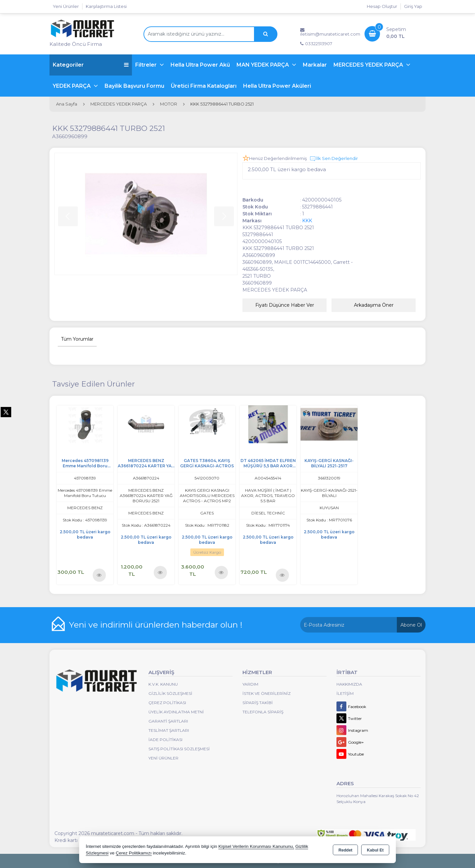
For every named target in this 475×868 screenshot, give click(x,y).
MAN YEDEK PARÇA (263, 65)
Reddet (345, 850)
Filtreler (147, 65)
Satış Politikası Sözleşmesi (179, 749)
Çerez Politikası (167, 703)
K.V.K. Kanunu (163, 684)
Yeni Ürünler (163, 758)
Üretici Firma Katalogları (204, 86)
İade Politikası (165, 740)
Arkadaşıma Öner (374, 305)
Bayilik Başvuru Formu (134, 86)
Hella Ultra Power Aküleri (277, 86)
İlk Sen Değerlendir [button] (334, 159)
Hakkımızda (349, 684)
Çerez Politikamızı (134, 853)
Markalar (315, 65)
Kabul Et (375, 850)
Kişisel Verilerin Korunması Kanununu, (256, 846)
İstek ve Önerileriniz (267, 693)
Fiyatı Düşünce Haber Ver (285, 305)
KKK (307, 221)
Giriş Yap (413, 6)
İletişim (345, 693)
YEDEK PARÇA (72, 86)
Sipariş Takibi (258, 703)
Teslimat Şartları (169, 730)
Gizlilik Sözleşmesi (170, 693)
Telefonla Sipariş (263, 712)
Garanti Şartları (168, 721)
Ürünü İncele (99, 575)
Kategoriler (91, 65)
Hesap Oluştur (382, 6)
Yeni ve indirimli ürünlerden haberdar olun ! (156, 625)
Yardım (250, 684)
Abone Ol (411, 625)
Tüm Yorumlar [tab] (77, 339)
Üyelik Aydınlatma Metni (176, 712)
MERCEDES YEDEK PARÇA (369, 65)
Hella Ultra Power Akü (200, 65)
